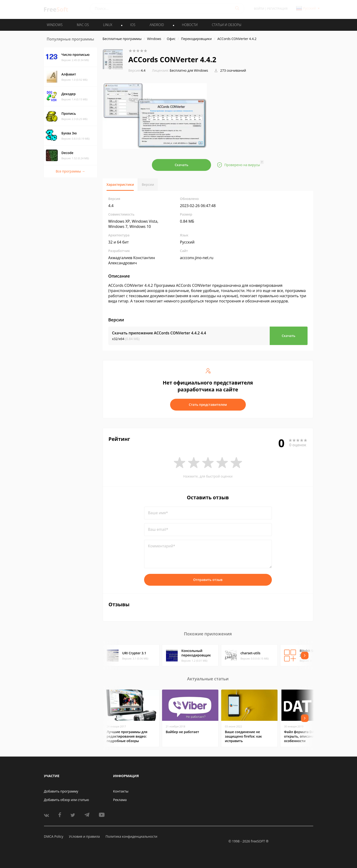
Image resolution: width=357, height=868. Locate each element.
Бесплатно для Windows (189, 70)
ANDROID (157, 25)
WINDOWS (55, 25)
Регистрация (277, 9)
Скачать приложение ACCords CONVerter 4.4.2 (159, 333)
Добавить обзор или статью (67, 800)
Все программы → (70, 171)
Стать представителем (208, 405)
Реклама (120, 800)
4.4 (137, 70)
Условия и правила (84, 836)
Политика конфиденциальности (131, 836)
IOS (133, 25)
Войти (259, 9)
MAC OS (83, 25)
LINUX (108, 25)
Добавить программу (61, 791)
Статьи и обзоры (227, 25)
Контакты (121, 791)
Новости (190, 25)
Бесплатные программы (122, 39)
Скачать (181, 165)
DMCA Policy (54, 836)
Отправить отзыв (208, 580)
